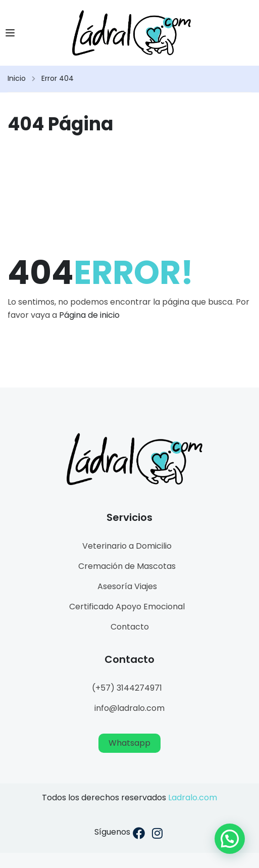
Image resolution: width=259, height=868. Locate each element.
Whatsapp (129, 743)
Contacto (130, 627)
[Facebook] (139, 835)
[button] (230, 839)
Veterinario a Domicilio (127, 546)
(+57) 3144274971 (127, 688)
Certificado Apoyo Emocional (127, 607)
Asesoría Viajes (127, 586)
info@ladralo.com (129, 708)
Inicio (17, 78)
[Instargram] (157, 835)
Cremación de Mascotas (127, 566)
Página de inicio (89, 315)
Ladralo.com (193, 798)
